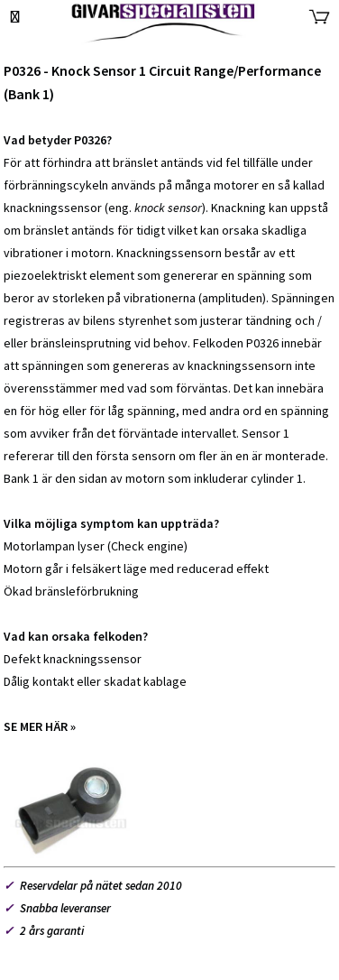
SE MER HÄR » (40, 726)
